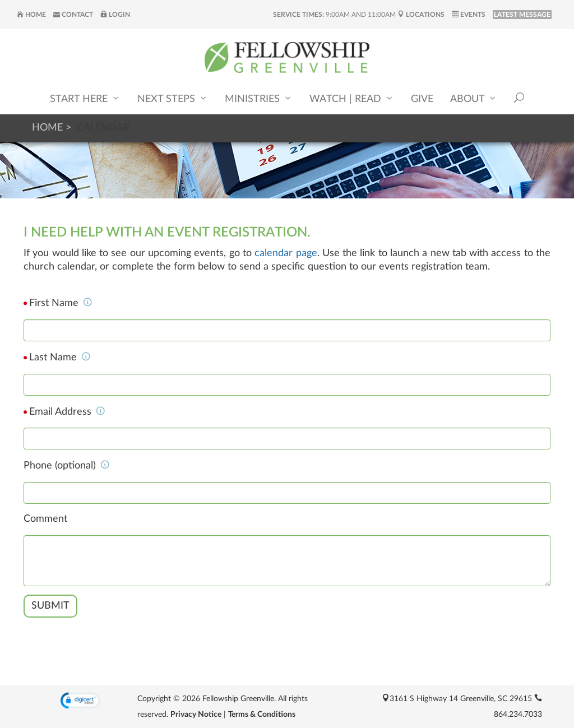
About (474, 98)
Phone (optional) (67, 466)
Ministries (259, 98)
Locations (421, 15)
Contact (73, 15)
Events (469, 15)
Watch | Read (352, 98)
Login (115, 15)
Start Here (85, 98)
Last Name (60, 358)
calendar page (286, 253)
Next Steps (173, 98)
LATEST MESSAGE (522, 15)
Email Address (67, 412)
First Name (61, 303)
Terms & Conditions (262, 715)
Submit (50, 606)
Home (31, 15)
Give (422, 99)
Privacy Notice (196, 715)
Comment (45, 519)
